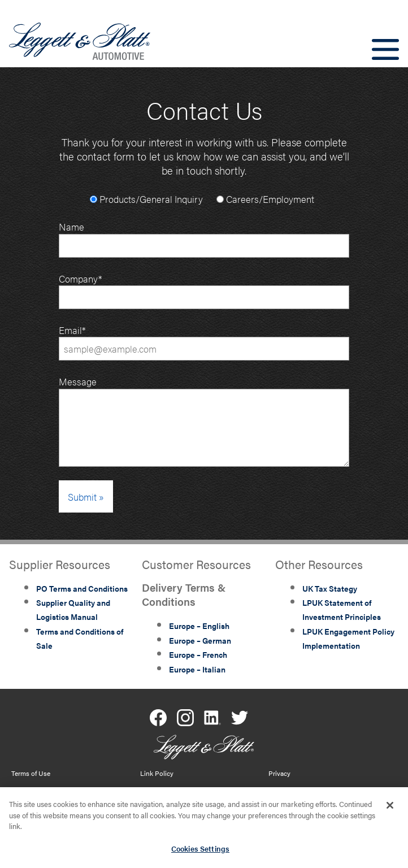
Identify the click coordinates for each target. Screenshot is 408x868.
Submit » (86, 496)
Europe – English (199, 626)
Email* (204, 342)
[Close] (390, 808)
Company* (204, 290)
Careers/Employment (265, 199)
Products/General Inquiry (146, 199)
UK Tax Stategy (330, 588)
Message (78, 381)
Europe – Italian (197, 669)
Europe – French (198, 654)
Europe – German (200, 640)
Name (204, 238)
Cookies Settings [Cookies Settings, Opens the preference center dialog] (200, 851)
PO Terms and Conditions (82, 588)
